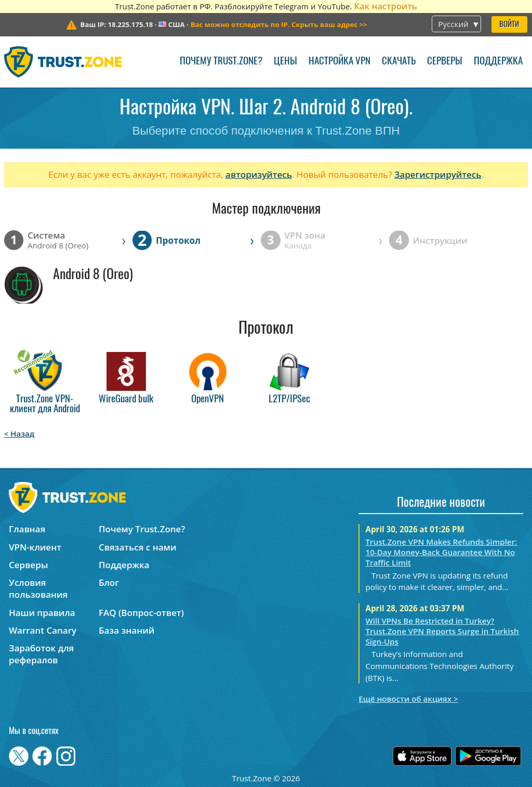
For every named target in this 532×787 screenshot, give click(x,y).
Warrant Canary (43, 630)
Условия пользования (38, 588)
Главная (27, 529)
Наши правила (42, 613)
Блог (109, 582)
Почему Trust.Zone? (221, 62)
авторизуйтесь (259, 174)
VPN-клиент (35, 547)
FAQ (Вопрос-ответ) (141, 613)
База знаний (127, 630)
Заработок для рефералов (41, 654)
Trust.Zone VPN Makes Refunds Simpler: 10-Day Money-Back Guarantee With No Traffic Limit (442, 552)
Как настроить (385, 6)
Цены (285, 62)
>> (279, 24)
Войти (509, 25)
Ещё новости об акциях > (408, 699)
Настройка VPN (340, 62)
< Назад (19, 434)
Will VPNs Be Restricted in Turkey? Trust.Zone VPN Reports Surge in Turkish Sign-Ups (442, 631)
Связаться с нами (138, 547)
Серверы (445, 62)
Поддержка (498, 62)
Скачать (399, 62)
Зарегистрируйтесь (438, 174)
